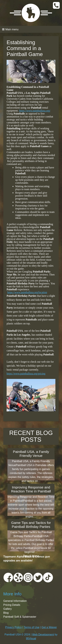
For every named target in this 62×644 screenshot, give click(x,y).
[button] (31, 29)
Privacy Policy (13, 627)
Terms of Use (32, 627)
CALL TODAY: (57, 6)
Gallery (8, 609)
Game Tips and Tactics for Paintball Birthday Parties (31, 525)
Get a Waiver (49, 627)
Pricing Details (12, 605)
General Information (15, 601)
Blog (6, 613)
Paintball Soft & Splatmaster (20, 617)
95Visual (31, 638)
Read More (31, 556)
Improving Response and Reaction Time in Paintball (31, 489)
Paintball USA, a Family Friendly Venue (31, 454)
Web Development (43, 635)
